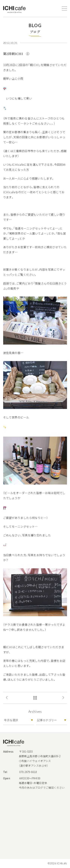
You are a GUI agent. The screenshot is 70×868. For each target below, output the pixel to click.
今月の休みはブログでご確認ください (42, 788)
